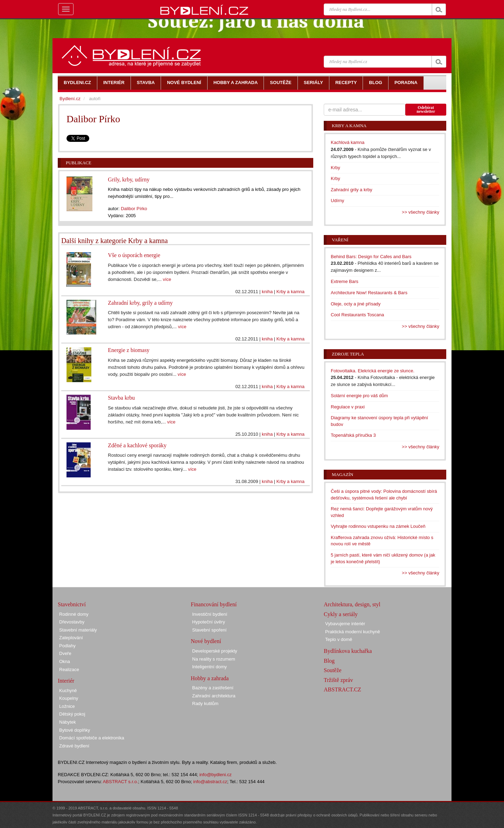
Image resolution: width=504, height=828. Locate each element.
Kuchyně (68, 691)
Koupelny (69, 698)
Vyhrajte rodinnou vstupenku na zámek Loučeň (378, 526)
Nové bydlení (206, 641)
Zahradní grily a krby (352, 190)
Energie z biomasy (129, 350)
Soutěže (333, 670)
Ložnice (67, 706)
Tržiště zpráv (338, 680)
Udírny (337, 201)
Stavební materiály (78, 630)
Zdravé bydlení (74, 746)
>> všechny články (421, 212)
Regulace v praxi (348, 407)
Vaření (340, 240)
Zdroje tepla (348, 354)
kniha (267, 292)
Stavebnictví (72, 604)
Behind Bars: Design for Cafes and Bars (371, 257)
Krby (335, 168)
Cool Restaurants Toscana (357, 315)
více (167, 279)
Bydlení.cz (70, 99)
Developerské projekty (215, 651)
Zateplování (71, 638)
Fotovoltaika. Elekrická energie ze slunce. (373, 371)
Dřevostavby (72, 622)
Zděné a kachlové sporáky (137, 445)
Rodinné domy (74, 614)
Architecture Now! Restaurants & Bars (369, 293)
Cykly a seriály (341, 614)
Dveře (65, 653)
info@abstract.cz (210, 782)
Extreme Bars (345, 281)
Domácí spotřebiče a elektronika (92, 738)
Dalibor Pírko (134, 209)
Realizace (69, 670)
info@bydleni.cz (216, 775)
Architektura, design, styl (352, 604)
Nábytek (68, 722)
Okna (65, 661)
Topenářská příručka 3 (353, 435)
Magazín (342, 474)
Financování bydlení (214, 604)
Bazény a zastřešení (213, 688)
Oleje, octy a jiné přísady (356, 304)
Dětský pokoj (72, 714)
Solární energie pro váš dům (359, 396)
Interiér (66, 681)
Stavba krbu (121, 398)
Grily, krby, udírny (129, 180)
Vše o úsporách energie (134, 255)
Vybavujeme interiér (345, 624)
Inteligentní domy (209, 667)
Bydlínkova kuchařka (348, 651)
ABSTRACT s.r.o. (121, 782)
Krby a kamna (290, 292)
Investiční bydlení (210, 614)
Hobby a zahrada (210, 678)
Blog (329, 661)
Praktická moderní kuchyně (353, 632)
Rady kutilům (205, 703)
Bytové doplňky (75, 730)
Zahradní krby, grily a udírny (140, 303)
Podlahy (67, 646)
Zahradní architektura (214, 696)
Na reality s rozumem (214, 659)
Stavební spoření (209, 630)
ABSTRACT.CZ (342, 689)
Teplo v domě (339, 639)
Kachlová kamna (348, 142)
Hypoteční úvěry (209, 622)
